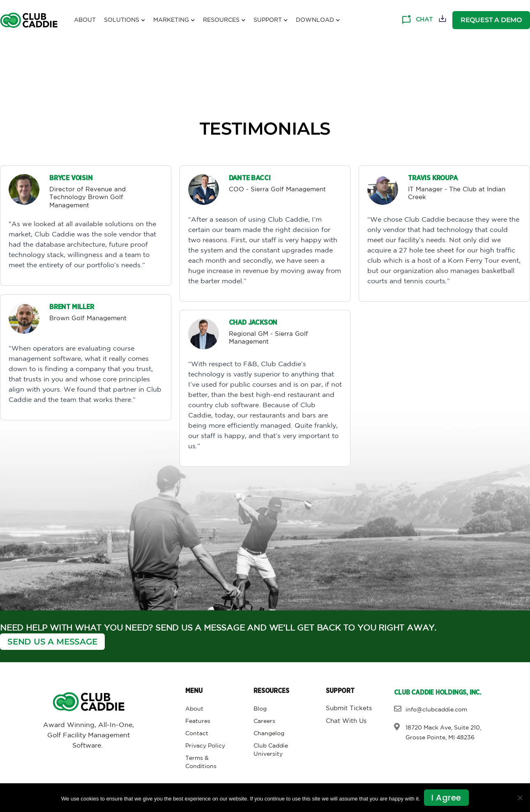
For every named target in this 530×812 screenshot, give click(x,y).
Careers (264, 721)
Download (318, 21)
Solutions (124, 21)
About (85, 20)
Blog (260, 709)
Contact (197, 734)
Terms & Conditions (201, 762)
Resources (224, 21)
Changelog (269, 734)
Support (271, 21)
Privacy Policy (205, 746)
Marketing (174, 21)
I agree (446, 798)
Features (198, 721)
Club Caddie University (271, 750)
